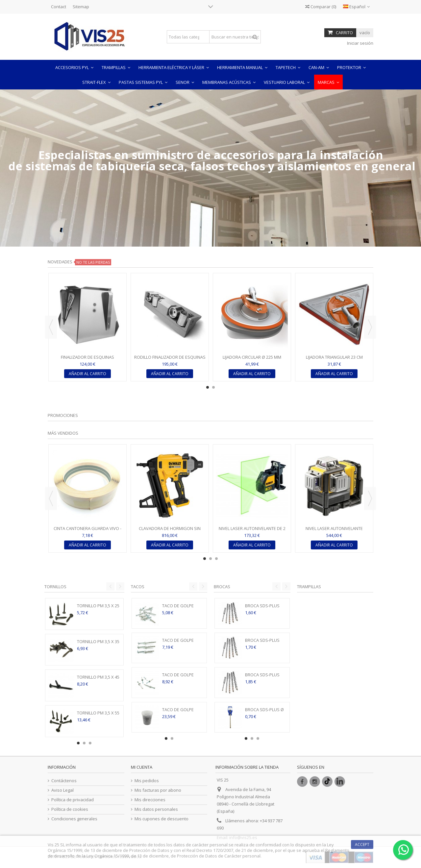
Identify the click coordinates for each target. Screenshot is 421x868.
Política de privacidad (73, 800)
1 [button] (208, 387)
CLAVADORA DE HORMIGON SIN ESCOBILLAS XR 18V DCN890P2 (170, 531)
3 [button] (216, 559)
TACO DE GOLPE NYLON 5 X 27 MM (179, 608)
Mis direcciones (150, 800)
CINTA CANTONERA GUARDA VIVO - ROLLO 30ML (87, 531)
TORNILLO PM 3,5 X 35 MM (98, 644)
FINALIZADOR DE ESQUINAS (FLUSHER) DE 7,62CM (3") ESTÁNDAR (88, 360)
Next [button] (370, 327)
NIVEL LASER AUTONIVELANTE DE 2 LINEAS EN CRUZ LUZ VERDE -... (252, 531)
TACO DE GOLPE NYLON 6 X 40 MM (179, 677)
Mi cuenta (142, 767)
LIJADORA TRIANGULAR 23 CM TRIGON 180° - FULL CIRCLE (334, 360)
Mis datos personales (156, 809)
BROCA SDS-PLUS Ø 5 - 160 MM (264, 712)
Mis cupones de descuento (161, 819)
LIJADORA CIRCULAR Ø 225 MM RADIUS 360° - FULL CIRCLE (252, 360)
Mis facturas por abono (158, 790)
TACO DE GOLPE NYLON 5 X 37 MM (179, 643)
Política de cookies (70, 809)
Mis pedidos (147, 781)
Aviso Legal (62, 790)
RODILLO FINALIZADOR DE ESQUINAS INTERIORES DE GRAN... (170, 360)
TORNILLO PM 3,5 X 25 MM (98, 608)
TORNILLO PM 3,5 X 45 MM (98, 680)
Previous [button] (51, 327)
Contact (59, 7)
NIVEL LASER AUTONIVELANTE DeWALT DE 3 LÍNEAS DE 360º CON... (334, 531)
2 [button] (213, 387)
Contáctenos (64, 781)
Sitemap (81, 7)
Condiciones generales (74, 819)
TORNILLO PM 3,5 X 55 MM (98, 716)
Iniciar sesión (360, 43)
